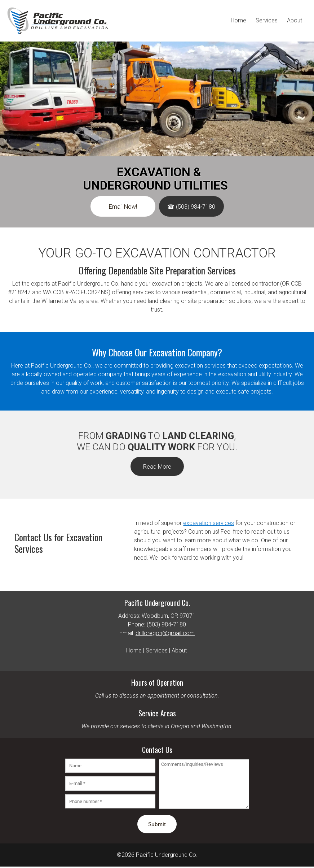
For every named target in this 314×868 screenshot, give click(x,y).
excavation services (209, 523)
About (179, 650)
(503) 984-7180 (166, 624)
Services (157, 650)
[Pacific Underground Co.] (58, 21)
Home (134, 650)
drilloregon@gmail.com (165, 633)
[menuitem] (238, 21)
